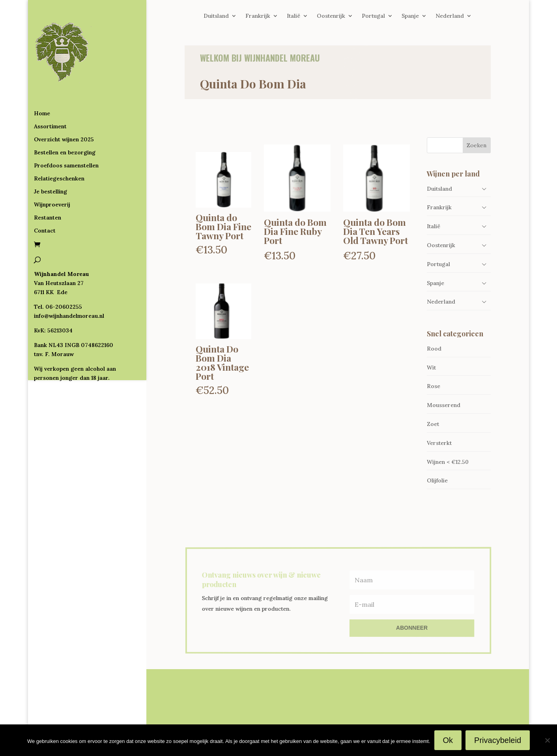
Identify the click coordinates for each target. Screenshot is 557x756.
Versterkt (439, 443)
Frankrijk (258, 16)
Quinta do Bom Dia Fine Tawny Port (223, 226)
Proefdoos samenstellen (66, 133)
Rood (434, 349)
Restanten (48, 186)
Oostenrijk (331, 16)
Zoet (433, 424)
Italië (293, 16)
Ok (448, 740)
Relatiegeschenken (59, 146)
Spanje (410, 16)
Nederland (450, 16)
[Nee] (547, 740)
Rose (434, 386)
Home (42, 81)
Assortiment (50, 94)
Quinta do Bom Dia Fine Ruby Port (295, 231)
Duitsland (216, 16)
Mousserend (444, 405)
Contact (45, 199)
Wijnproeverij (52, 173)
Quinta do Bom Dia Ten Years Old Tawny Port (376, 231)
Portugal (373, 16)
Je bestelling (50, 159)
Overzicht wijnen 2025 (64, 107)
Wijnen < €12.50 (448, 462)
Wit (431, 368)
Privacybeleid (498, 740)
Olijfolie (437, 480)
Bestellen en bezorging (65, 120)
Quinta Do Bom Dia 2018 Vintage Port (222, 362)
